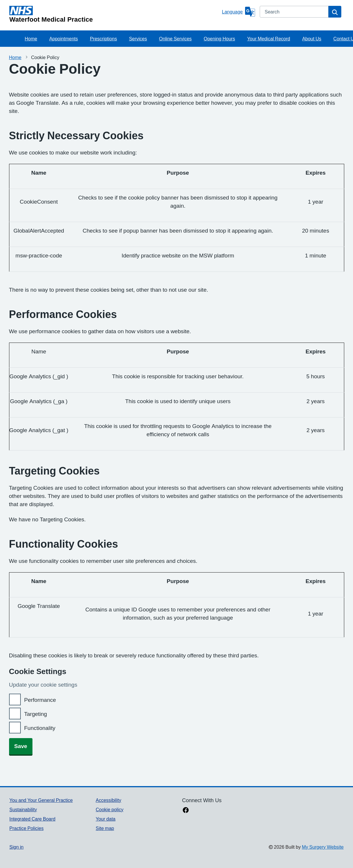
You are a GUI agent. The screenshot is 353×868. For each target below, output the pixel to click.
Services (138, 39)
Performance (40, 700)
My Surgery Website (323, 847)
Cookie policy (110, 809)
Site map (105, 828)
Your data (105, 819)
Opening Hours (219, 39)
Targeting (36, 714)
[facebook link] (186, 811)
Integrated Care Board (32, 819)
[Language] (239, 12)
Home (31, 39)
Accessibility (108, 800)
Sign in (16, 847)
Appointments (63, 39)
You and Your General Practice (41, 800)
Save (21, 746)
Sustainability (23, 809)
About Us (312, 39)
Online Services (175, 39)
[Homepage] (114, 14)
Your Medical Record (269, 39)
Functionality (40, 728)
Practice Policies (26, 828)
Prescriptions (103, 39)
